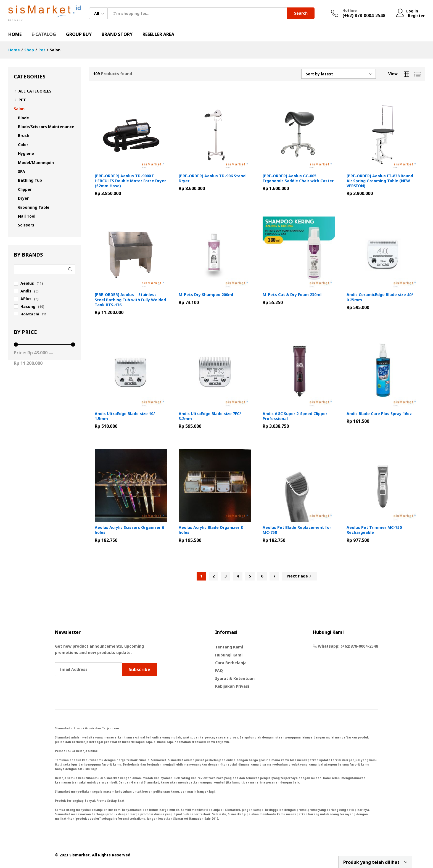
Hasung (28, 306)
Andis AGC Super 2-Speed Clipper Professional (295, 416)
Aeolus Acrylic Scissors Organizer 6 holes (129, 530)
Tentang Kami (229, 647)
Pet (22, 100)
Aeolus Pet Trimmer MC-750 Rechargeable (374, 530)
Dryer (23, 198)
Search (301, 13)
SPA (22, 171)
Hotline (350, 11)
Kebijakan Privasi (232, 686)
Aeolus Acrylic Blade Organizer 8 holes (211, 530)
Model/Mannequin (36, 163)
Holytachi (30, 314)
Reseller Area (158, 34)
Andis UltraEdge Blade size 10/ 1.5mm (125, 416)
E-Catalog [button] (44, 34)
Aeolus (27, 283)
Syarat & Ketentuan (235, 678)
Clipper (25, 189)
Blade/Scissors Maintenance (46, 127)
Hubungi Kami (229, 655)
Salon (19, 109)
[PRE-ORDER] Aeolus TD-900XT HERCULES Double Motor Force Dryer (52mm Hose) (130, 181)
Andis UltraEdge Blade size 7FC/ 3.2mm (210, 416)
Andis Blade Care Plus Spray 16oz (379, 414)
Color (23, 145)
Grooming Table (34, 207)
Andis (26, 291)
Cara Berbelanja (231, 663)
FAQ (219, 670)
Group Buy (79, 34)
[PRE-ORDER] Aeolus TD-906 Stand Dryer (212, 178)
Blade (23, 118)
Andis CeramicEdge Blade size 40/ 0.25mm (380, 297)
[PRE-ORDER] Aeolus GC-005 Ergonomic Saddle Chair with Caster (298, 178)
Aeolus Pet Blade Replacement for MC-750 (297, 530)
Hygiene (26, 153)
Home (15, 34)
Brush (24, 135)
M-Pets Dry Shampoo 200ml (206, 295)
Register (416, 16)
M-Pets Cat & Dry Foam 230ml (292, 295)
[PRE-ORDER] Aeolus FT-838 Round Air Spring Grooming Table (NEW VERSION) (380, 181)
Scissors (26, 225)
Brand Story (117, 34)
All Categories (35, 91)
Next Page (299, 576)
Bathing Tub (30, 180)
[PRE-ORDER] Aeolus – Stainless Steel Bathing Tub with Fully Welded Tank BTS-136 (130, 300)
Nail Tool (27, 216)
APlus (26, 299)
